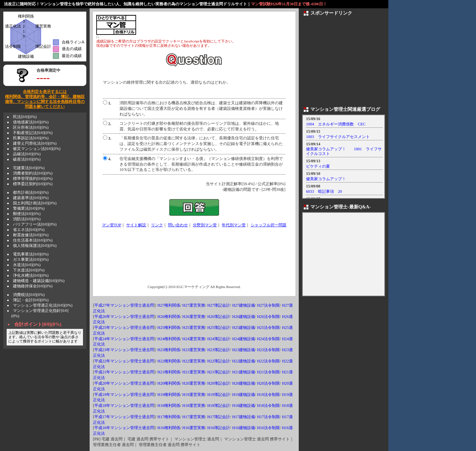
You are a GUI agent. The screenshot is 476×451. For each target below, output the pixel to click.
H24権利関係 (169, 339)
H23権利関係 (169, 350)
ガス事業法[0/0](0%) (31, 260)
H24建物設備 (243, 339)
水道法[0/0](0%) (27, 265)
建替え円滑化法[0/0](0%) (35, 143)
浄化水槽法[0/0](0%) (31, 275)
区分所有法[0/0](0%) (31, 127)
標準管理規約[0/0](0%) (33, 179)
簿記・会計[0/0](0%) (31, 300)
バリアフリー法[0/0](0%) (35, 224)
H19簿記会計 (219, 395)
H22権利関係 (169, 361)
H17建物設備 (243, 417)
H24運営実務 (194, 339)
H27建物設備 (243, 305)
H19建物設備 (243, 395)
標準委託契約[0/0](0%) (33, 184)
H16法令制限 (268, 428)
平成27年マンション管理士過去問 (124, 305)
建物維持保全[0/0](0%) (33, 286)
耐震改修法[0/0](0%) (31, 235)
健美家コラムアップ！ (326, 179)
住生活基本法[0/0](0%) (33, 240)
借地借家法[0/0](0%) (31, 122)
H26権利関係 (169, 317)
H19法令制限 (268, 395)
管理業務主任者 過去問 (113, 445)
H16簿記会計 (219, 428)
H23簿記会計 (219, 350)
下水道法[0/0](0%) (29, 270)
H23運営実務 (194, 350)
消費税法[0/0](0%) (29, 295)
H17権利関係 (169, 417)
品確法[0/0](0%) (27, 154)
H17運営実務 (194, 417)
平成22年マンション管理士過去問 (124, 361)
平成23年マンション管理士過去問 (124, 350)
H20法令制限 (268, 383)
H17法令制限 (268, 417)
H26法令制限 (268, 317)
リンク (157, 225)
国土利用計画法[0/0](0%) (35, 203)
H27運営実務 (194, 305)
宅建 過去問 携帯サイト (148, 439)
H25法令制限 (268, 328)
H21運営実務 (194, 372)
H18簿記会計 (219, 406)
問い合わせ (178, 225)
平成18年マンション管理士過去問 (124, 406)
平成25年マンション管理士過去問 (124, 328)
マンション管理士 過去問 (197, 439)
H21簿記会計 (219, 372)
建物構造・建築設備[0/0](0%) (39, 281)
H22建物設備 (243, 361)
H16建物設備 (243, 428)
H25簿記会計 (219, 328)
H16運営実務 (194, 428)
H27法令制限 (268, 305)
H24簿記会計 (219, 339)
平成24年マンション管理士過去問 (124, 339)
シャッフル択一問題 (269, 225)
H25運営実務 (194, 328)
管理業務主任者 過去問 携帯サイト (170, 445)
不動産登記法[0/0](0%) (33, 133)
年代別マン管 (234, 225)
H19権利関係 (169, 395)
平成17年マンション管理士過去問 (124, 417)
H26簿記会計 (219, 317)
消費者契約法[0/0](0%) (33, 173)
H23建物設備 (243, 350)
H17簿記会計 (219, 417)
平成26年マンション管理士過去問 (124, 317)
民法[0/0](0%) (25, 117)
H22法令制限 (268, 361)
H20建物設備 (243, 383)
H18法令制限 (268, 406)
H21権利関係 (169, 372)
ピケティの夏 (318, 166)
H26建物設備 (243, 317)
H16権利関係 (169, 428)
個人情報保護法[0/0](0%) (35, 246)
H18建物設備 (243, 406)
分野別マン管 (205, 225)
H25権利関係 (169, 328)
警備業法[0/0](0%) (29, 208)
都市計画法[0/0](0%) (31, 192)
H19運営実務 (194, 395)
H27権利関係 (169, 305)
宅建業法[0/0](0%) (29, 168)
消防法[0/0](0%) (27, 219)
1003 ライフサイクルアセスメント (338, 137)
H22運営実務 (194, 361)
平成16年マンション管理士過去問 (124, 428)
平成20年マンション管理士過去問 (124, 383)
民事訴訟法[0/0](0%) (31, 138)
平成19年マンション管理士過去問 (124, 395)
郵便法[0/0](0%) (27, 214)
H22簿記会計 (219, 361)
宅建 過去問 (112, 439)
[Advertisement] (214, 25)
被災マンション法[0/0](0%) (37, 149)
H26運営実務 (194, 317)
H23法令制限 (268, 350)
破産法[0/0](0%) (27, 159)
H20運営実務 (194, 383)
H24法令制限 (268, 339)
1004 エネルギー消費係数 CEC (336, 124)
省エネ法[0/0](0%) (29, 230)
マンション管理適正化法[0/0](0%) (43, 305)
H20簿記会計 (219, 383)
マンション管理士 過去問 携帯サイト (257, 439)
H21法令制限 (268, 372)
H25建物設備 (243, 328)
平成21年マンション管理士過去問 (124, 372)
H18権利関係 (169, 406)
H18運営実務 (194, 406)
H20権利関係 (169, 383)
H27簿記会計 (219, 305)
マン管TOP (112, 225)
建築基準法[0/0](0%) (31, 198)
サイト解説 (136, 225)
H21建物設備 (243, 372)
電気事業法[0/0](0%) (31, 254)
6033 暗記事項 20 (324, 191)
